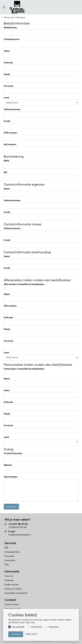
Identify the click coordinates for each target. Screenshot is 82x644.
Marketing (54, 627)
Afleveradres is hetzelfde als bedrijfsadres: (24, 284)
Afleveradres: (10, 306)
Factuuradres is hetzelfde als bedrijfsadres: (24, 369)
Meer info (31, 634)
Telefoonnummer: (12, 109)
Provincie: (9, 86)
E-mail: (7, 121)
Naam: (7, 189)
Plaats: (7, 74)
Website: (8, 465)
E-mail (12, 531)
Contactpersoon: (12, 39)
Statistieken (37, 627)
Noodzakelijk (18, 627)
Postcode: (9, 63)
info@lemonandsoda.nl (19, 535)
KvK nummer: (10, 144)
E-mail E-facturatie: (13, 453)
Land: (6, 98)
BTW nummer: (11, 133)
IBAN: (7, 161)
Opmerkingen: (11, 477)
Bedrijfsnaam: (10, 27)
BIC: (6, 172)
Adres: (7, 51)
